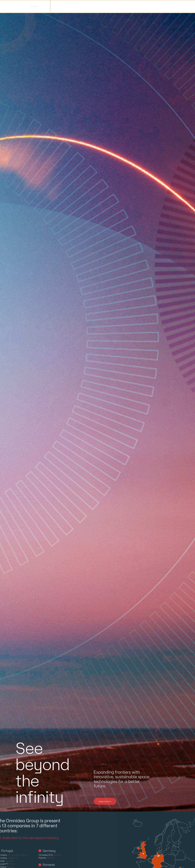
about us (16, 6)
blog (81, 6)
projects (63, 6)
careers (99, 6)
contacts (119, 6)
